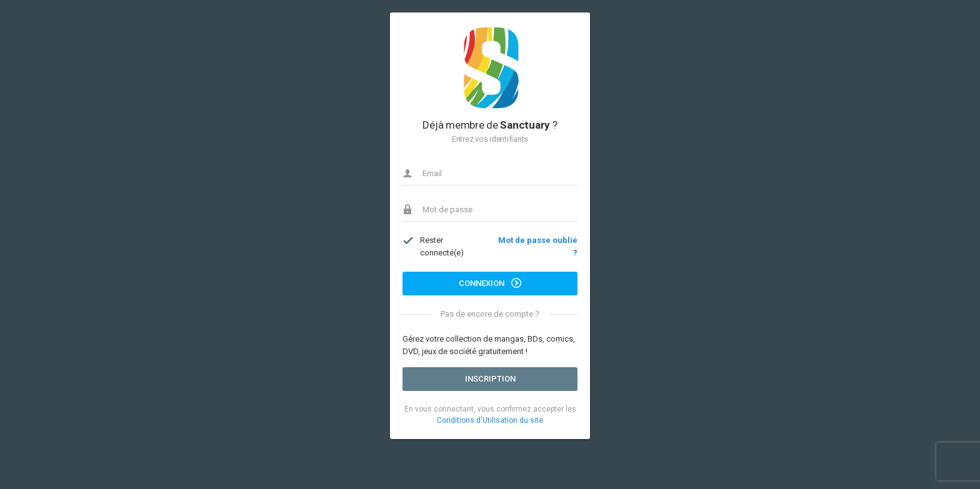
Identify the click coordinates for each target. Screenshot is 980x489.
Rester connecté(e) (433, 246)
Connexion (490, 283)
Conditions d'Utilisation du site (490, 420)
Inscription (490, 379)
